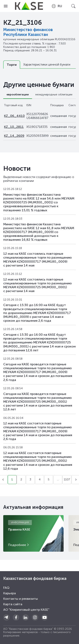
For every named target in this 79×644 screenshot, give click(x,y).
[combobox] (57, 6)
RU (57, 6)
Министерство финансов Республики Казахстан (28, 32)
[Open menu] (6, 6)
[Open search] (73, 6)
